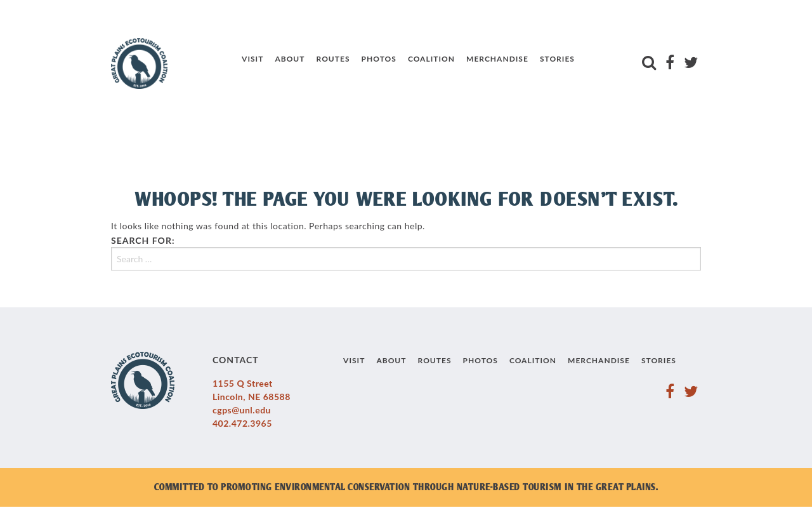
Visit (252, 59)
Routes (333, 59)
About (290, 59)
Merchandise (497, 59)
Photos (379, 59)
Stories (557, 59)
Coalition (431, 59)
